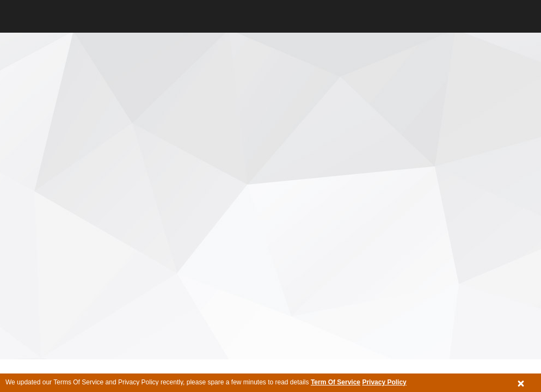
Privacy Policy (384, 382)
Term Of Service (336, 382)
